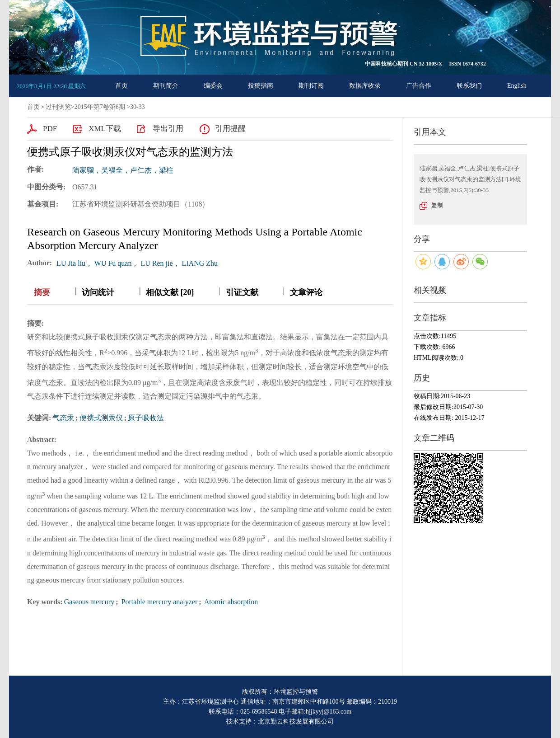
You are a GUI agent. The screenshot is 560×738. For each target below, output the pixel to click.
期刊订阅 (311, 86)
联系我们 (469, 86)
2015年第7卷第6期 (100, 107)
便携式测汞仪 (101, 418)
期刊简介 (166, 86)
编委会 (213, 86)
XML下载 (105, 129)
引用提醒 (230, 129)
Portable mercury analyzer (159, 602)
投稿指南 (261, 86)
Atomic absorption (231, 602)
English (517, 86)
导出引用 (168, 129)
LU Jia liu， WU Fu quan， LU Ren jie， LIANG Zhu (137, 263)
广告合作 (419, 86)
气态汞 (63, 418)
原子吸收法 (146, 418)
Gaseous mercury (89, 602)
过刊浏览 (58, 107)
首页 (121, 86)
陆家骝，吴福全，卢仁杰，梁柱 (123, 170)
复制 (437, 205)
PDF (50, 129)
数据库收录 (365, 86)
